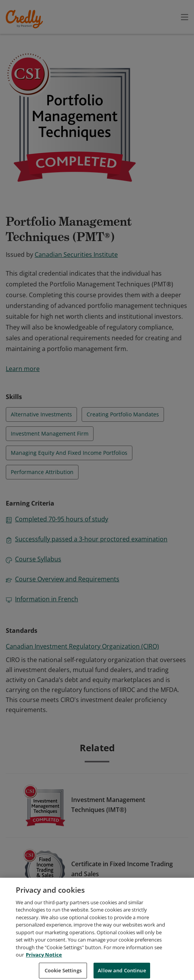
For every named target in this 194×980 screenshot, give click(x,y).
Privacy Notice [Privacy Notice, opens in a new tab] (44, 963)
